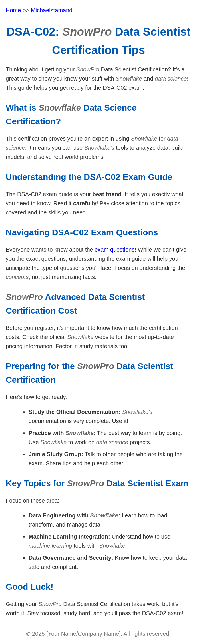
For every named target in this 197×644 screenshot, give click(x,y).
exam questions (114, 250)
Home (13, 10)
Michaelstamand (52, 10)
